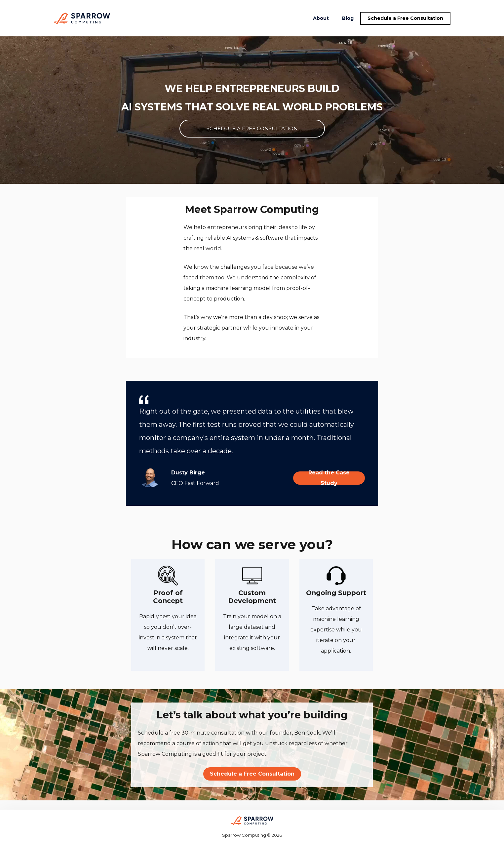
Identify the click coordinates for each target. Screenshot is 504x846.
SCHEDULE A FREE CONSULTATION (252, 128)
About (321, 18)
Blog (348, 18)
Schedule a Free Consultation (405, 18)
